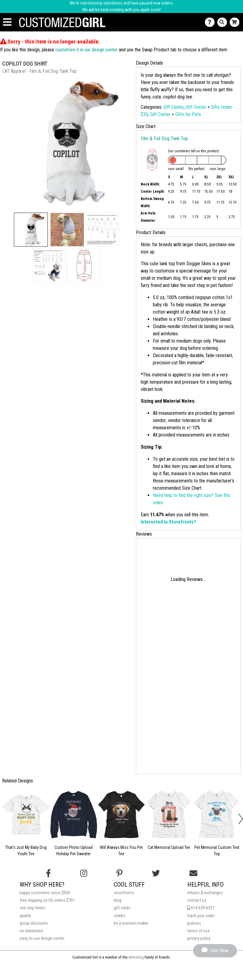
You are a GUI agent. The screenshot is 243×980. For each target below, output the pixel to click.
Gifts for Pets (188, 114)
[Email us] (193, 873)
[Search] (223, 22)
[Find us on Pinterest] (120, 873)
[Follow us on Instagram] (84, 873)
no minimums (31, 931)
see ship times (32, 908)
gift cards (122, 908)
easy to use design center (42, 938)
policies (194, 923)
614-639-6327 (201, 908)
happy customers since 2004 (45, 893)
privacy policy (199, 938)
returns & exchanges (205, 893)
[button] (31, 230)
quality (25, 916)
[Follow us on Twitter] (156, 873)
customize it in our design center (87, 50)
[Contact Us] (211, 22)
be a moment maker (131, 923)
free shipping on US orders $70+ (47, 900)
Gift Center (174, 107)
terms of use (199, 931)
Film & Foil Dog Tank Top (164, 139)
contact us (197, 900)
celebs (120, 916)
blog (118, 900)
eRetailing (136, 957)
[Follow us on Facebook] (48, 873)
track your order (201, 916)
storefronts (124, 893)
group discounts (34, 923)
